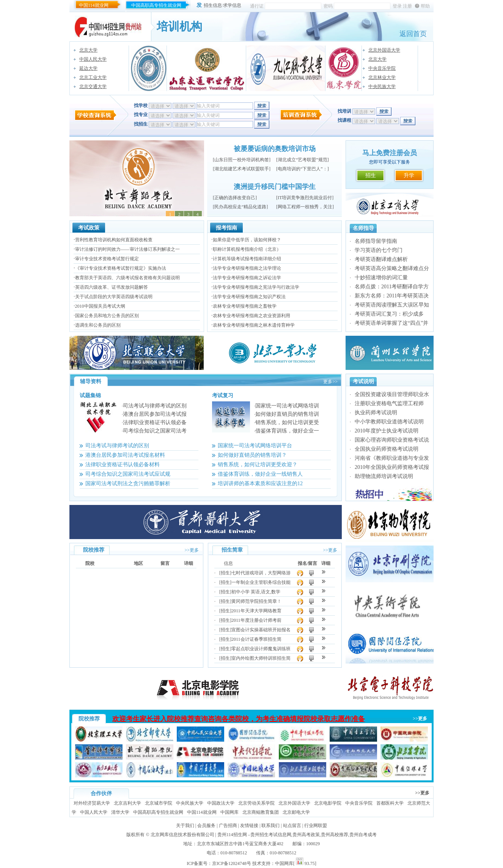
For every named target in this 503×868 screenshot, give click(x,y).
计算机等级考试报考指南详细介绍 (247, 259)
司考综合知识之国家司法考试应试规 (128, 474)
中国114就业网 (94, 5)
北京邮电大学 (296, 812)
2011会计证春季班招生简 (256, 639)
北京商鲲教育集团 (261, 812)
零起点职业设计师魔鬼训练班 (261, 649)
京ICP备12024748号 (232, 863)
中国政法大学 (221, 803)
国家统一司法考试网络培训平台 (255, 446)
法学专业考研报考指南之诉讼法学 (247, 278)
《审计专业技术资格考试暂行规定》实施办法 (121, 268)
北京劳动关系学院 (256, 803)
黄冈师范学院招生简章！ (256, 601)
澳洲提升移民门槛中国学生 (275, 187)
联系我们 (270, 826)
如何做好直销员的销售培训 (287, 414)
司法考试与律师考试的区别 (155, 406)
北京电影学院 (328, 803)
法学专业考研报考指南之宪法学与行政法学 (256, 287)
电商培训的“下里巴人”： (303, 169)
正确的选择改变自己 (235, 198)
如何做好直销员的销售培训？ (252, 455)
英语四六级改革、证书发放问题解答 (112, 287)
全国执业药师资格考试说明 (387, 449)
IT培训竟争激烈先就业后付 (305, 198)
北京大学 (88, 50)
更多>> (330, 382)
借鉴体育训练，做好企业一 (287, 431)
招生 (371, 175)
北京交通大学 (93, 86)
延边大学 (88, 68)
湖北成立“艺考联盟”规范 (303, 160)
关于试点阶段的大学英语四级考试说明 (114, 297)
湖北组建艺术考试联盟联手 (242, 169)
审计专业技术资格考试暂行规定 (107, 259)
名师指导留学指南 (376, 241)
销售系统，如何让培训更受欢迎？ (258, 465)
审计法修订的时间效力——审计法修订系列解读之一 (127, 249)
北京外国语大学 (384, 50)
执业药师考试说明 (376, 413)
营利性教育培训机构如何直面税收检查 (114, 240)
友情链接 (249, 826)
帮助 (425, 6)
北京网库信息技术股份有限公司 (182, 835)
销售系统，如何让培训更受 (287, 422)
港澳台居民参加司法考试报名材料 (125, 455)
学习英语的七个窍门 (379, 250)
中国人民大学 (93, 59)
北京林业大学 (382, 77)
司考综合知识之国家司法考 (155, 431)
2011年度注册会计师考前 (256, 620)
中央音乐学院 (382, 68)
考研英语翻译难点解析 (381, 259)
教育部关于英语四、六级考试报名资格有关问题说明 (127, 278)
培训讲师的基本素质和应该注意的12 (260, 484)
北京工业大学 (93, 77)
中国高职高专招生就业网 (156, 5)
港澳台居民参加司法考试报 (155, 414)
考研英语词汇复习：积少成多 (389, 314)
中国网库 (229, 812)
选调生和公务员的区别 (98, 325)
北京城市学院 (159, 803)
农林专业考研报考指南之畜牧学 (245, 306)
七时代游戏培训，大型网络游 (261, 573)
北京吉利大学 (127, 803)
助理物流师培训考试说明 (384, 476)
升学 (409, 175)
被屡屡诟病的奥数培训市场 (275, 149)
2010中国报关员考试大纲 (100, 306)
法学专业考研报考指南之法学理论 (247, 268)
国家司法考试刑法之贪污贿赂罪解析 (128, 484)
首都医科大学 (390, 803)
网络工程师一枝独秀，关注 (305, 207)
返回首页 (413, 34)
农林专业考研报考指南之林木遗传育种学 (254, 325)
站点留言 (292, 826)
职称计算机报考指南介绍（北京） (247, 249)
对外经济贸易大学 (92, 803)
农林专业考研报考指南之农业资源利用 (251, 316)
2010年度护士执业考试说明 (387, 431)
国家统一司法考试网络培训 (287, 406)
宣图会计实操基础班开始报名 (261, 630)
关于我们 (185, 826)
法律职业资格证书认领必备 (155, 422)
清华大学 (120, 812)
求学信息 (232, 5)
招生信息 (213, 5)
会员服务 (206, 826)
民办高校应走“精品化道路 (240, 207)
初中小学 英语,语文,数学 (256, 592)
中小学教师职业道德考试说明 (389, 422)
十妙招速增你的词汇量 (381, 278)
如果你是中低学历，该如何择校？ (247, 240)
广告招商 (228, 826)
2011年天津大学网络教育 (256, 611)
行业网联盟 (316, 826)
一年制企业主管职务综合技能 (261, 582)
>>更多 (192, 550)
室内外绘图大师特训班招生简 (261, 658)
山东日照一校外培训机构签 (242, 160)
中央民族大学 (382, 86)
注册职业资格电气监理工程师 (389, 403)
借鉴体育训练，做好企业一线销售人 (260, 474)
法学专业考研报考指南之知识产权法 (249, 297)
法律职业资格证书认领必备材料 (123, 465)
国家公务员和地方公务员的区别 (107, 316)
